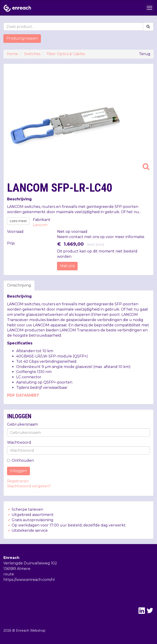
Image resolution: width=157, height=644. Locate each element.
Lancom (40, 225)
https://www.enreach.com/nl (29, 580)
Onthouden (20, 460)
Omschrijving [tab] (19, 285)
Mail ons (67, 266)
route (9, 574)
